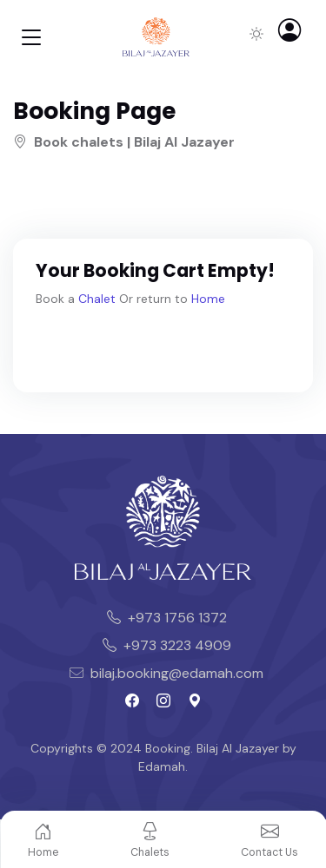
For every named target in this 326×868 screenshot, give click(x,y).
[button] (296, 34)
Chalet (97, 299)
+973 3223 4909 (167, 645)
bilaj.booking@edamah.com (166, 673)
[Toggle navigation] (31, 37)
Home (208, 299)
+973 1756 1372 (167, 618)
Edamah (162, 766)
